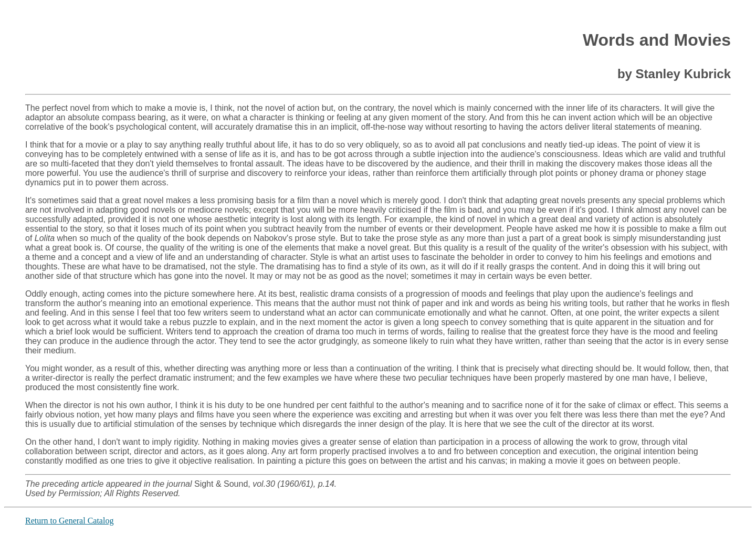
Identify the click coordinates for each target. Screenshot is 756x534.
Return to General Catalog (69, 521)
